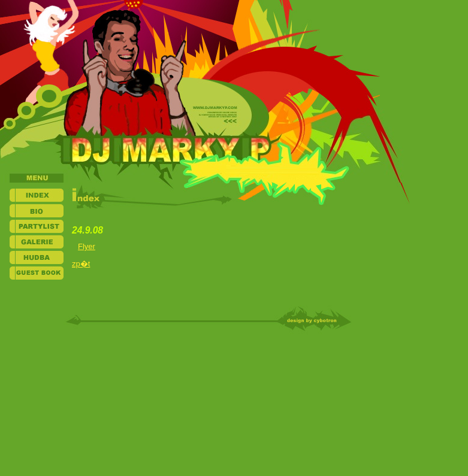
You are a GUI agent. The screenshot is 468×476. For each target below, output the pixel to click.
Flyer (87, 246)
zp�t (81, 264)
